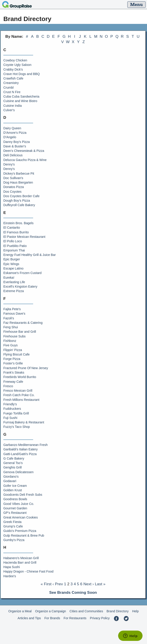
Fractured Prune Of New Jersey (26, 368)
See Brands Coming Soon (73, 592)
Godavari (10, 481)
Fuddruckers (12, 409)
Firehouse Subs (14, 336)
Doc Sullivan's (13, 178)
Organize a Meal (20, 611)
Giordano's (11, 477)
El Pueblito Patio (15, 246)
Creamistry (11, 83)
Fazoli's (9, 318)
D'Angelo (10, 137)
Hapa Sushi (12, 567)
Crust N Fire (12, 92)
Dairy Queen (12, 128)
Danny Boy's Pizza (17, 142)
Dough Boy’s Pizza (17, 201)
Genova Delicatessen (18, 472)
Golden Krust (13, 490)
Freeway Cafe (13, 382)
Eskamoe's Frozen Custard (22, 273)
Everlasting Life (14, 282)
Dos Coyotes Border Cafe (21, 196)
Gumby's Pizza (14, 540)
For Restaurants (75, 618)
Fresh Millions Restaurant (21, 400)
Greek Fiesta (12, 522)
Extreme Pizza (14, 291)
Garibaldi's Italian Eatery (20, 449)
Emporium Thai (14, 250)
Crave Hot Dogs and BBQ (21, 74)
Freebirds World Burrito (20, 377)
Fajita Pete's (12, 309)
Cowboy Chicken (15, 60)
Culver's (9, 110)
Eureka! (9, 278)
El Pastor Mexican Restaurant (24, 237)
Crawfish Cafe (13, 78)
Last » (100, 584)
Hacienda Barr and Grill (20, 562)
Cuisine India (13, 106)
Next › (89, 584)
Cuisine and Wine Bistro (20, 101)
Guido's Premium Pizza (20, 531)
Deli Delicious (13, 155)
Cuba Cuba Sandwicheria (21, 96)
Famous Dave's (14, 314)
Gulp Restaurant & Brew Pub (24, 535)
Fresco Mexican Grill (18, 391)
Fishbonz (10, 341)
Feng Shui (11, 327)
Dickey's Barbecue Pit (19, 174)
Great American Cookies (21, 517)
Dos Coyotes (12, 192)
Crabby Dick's (13, 69)
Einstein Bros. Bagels (18, 223)
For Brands (52, 618)
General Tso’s (13, 463)
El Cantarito (12, 228)
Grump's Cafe (13, 526)
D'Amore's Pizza (15, 133)
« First (46, 584)
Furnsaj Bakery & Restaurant (24, 422)
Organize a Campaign (51, 611)
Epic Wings (11, 264)
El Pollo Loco (13, 241)
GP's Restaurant (15, 513)
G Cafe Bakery (14, 458)
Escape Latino (13, 268)
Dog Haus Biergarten (18, 182)
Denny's (9, 164)
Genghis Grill (13, 467)
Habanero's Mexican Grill (21, 558)
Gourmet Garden (15, 508)
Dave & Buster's (15, 146)
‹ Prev (58, 584)
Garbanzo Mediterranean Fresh (26, 445)
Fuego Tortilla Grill (16, 413)
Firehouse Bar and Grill (20, 332)
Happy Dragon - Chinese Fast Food (28, 571)
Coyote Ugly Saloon (17, 65)
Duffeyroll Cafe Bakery (19, 205)
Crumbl (9, 88)
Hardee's (10, 576)
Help (135, 611)
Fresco (8, 386)
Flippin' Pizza (13, 350)
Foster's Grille (13, 363)
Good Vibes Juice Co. (19, 504)
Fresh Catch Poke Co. (19, 395)
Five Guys (11, 345)
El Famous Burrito (16, 232)
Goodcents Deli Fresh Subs (23, 495)
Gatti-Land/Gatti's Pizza (20, 454)
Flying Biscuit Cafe (16, 354)
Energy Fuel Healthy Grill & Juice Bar (30, 255)
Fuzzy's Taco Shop (17, 427)
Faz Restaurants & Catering (23, 323)
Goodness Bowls (15, 499)
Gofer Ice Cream (15, 486)
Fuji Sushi (10, 418)
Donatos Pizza (14, 187)
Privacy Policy (100, 618)
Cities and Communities (86, 611)
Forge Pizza (12, 359)
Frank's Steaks (14, 372)
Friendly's (10, 404)
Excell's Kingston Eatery (20, 286)
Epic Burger (12, 259)
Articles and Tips (29, 618)
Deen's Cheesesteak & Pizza (24, 151)
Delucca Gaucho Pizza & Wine (25, 160)
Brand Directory (118, 611)
